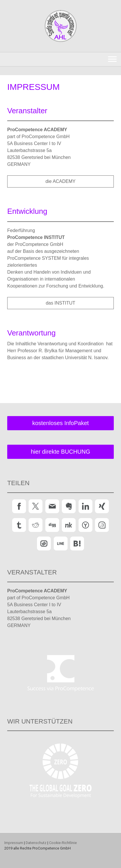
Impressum (14, 843)
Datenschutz (36, 843)
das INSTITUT (60, 303)
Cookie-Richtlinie (63, 843)
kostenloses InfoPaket (61, 423)
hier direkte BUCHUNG (61, 452)
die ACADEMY (60, 181)
